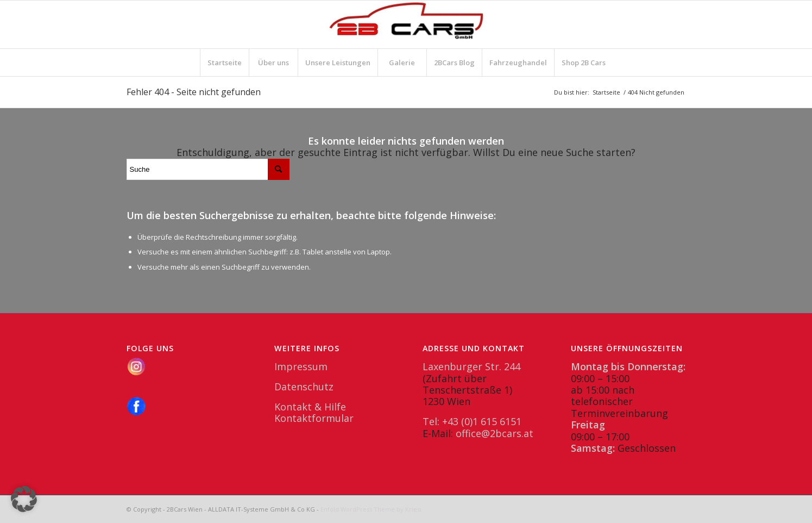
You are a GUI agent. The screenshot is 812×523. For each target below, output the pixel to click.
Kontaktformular (314, 418)
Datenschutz (304, 387)
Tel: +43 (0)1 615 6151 (472, 421)
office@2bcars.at (495, 433)
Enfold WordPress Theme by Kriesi (371, 509)
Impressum (301, 366)
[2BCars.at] (406, 24)
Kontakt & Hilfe (310, 407)
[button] (24, 499)
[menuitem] (224, 63)
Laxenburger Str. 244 (471, 366)
